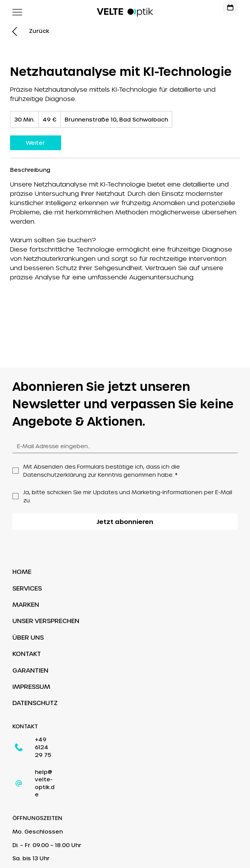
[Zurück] (39, 31)
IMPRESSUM (31, 686)
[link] (36, 143)
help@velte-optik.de (64, 757)
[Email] (122, 446)
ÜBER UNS (28, 637)
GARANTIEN (30, 670)
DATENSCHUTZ (35, 703)
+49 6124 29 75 (57, 740)
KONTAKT (27, 653)
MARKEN (26, 604)
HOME (22, 571)
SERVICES (27, 588)
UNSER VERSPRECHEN (46, 621)
